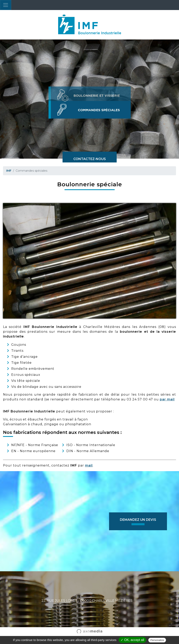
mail (89, 465)
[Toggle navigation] (6, 5)
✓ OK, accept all (132, 640)
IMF (9, 171)
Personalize (157, 640)
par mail (167, 399)
